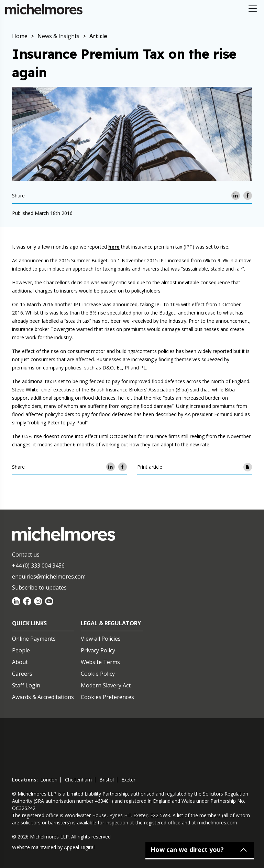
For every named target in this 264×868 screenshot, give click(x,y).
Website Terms (100, 662)
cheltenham (78, 780)
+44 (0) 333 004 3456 (38, 566)
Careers (22, 674)
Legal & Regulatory (111, 623)
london (49, 780)
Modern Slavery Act (106, 685)
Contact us (26, 555)
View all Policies (101, 639)
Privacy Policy (98, 650)
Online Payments (34, 639)
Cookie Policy (98, 674)
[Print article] (248, 467)
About (20, 662)
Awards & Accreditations (43, 697)
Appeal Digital (79, 847)
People (21, 650)
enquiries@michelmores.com (49, 576)
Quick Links (29, 623)
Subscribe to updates (39, 587)
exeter (128, 780)
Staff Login (26, 685)
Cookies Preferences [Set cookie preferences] (107, 697)
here (114, 247)
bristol (107, 780)
